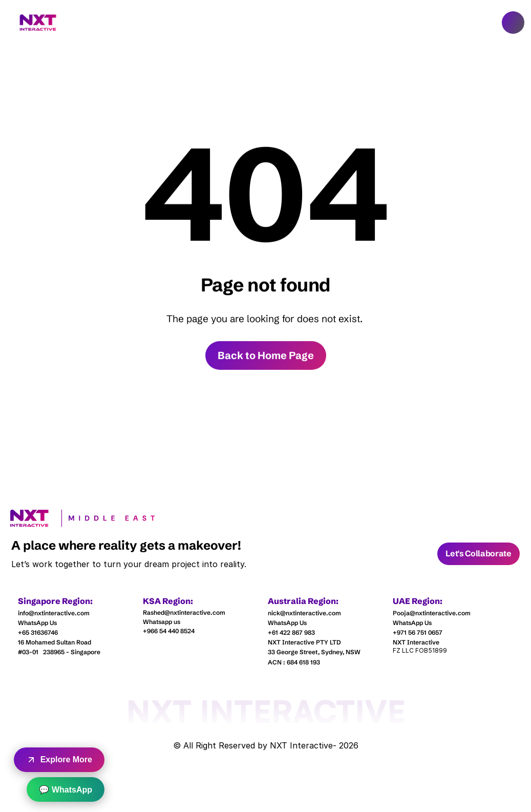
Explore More (59, 760)
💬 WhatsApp (66, 790)
